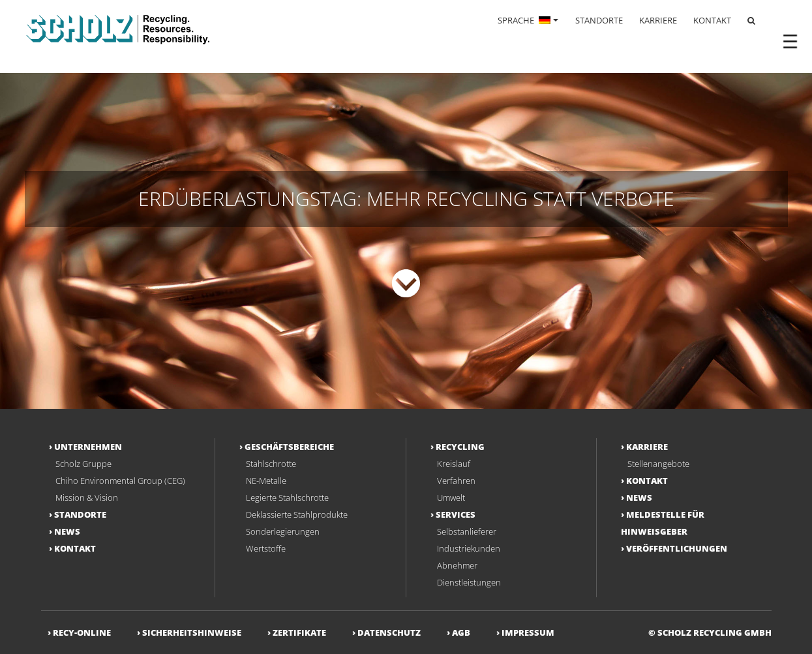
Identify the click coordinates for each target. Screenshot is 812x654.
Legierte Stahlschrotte (287, 498)
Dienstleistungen (469, 582)
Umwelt (451, 498)
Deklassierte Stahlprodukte (297, 514)
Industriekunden (469, 548)
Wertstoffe (266, 548)
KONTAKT (712, 20)
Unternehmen (88, 447)
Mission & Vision (87, 498)
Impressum (528, 632)
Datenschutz (389, 632)
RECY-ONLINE (82, 632)
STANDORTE (599, 20)
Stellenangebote (658, 464)
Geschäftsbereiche (289, 447)
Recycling (460, 447)
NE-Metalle (266, 481)
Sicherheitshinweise (192, 632)
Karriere (647, 447)
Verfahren (456, 481)
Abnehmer (457, 565)
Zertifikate (299, 632)
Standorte (80, 514)
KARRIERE (658, 20)
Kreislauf (454, 464)
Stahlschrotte (271, 464)
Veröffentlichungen (677, 548)
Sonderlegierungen (283, 531)
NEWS (67, 531)
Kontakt (75, 548)
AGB (461, 632)
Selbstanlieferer (467, 531)
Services (456, 514)
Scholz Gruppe (83, 464)
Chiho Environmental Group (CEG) (120, 481)
